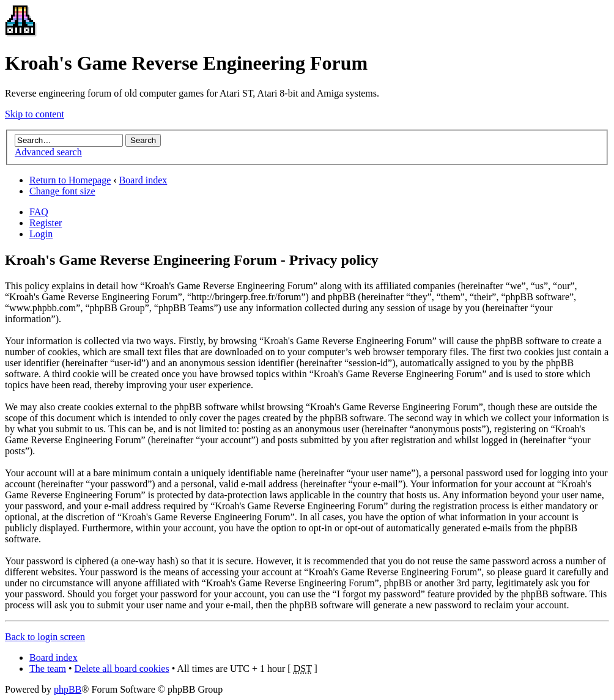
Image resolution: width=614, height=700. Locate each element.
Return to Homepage (70, 180)
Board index (143, 180)
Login (41, 234)
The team (48, 669)
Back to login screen (45, 637)
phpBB (68, 689)
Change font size (62, 191)
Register (46, 223)
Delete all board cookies (122, 669)
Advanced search (48, 152)
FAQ (39, 212)
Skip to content (35, 114)
